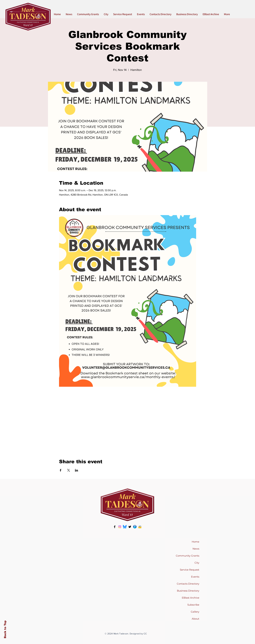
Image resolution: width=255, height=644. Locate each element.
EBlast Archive (191, 598)
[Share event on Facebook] (61, 470)
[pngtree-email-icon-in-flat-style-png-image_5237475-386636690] (140, 527)
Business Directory (188, 591)
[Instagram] (120, 527)
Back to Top (5, 629)
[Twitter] (130, 527)
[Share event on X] (69, 470)
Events (195, 577)
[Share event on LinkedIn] (77, 470)
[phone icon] (135, 527)
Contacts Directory (188, 584)
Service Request (190, 570)
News (196, 549)
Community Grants (188, 556)
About (195, 619)
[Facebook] (115, 527)
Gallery (195, 612)
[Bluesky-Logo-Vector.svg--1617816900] (125, 527)
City (197, 563)
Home (195, 542)
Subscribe (193, 605)
